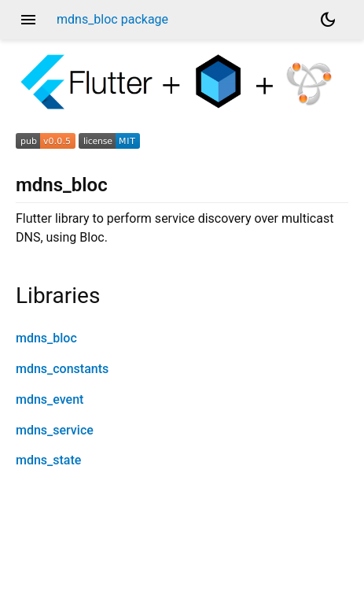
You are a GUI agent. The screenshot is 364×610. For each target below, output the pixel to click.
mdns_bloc (46, 338)
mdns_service (55, 430)
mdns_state (48, 460)
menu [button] (28, 20)
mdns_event (50, 399)
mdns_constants (62, 369)
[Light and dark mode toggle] (328, 20)
